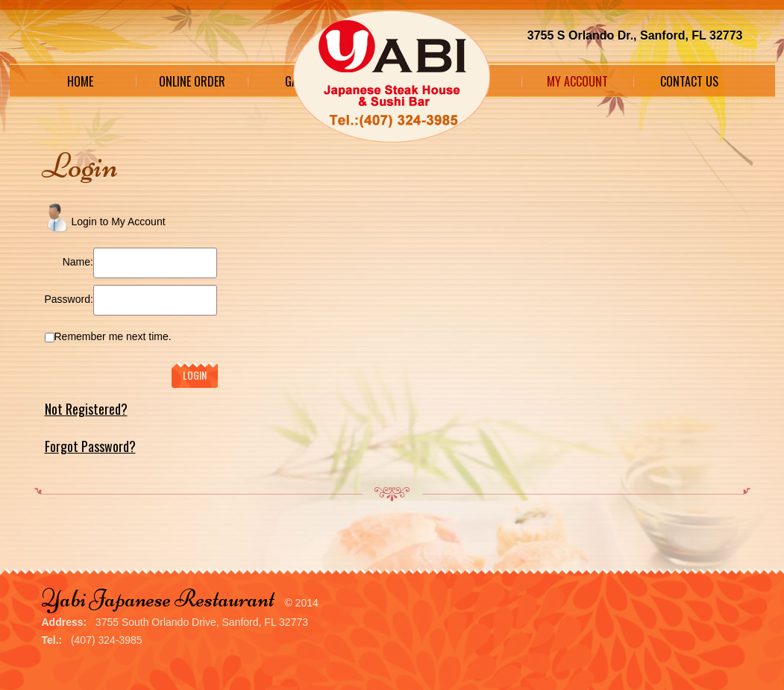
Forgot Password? (90, 446)
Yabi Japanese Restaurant (158, 599)
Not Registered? (86, 409)
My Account (577, 81)
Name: (78, 262)
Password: (69, 299)
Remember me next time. (113, 336)
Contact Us (689, 81)
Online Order (192, 81)
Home (80, 81)
